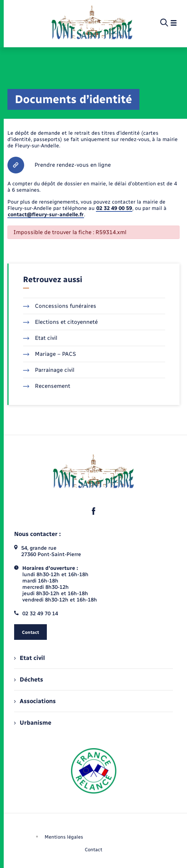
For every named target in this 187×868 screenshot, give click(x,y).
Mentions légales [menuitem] (64, 837)
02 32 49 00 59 (114, 208)
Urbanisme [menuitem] (33, 723)
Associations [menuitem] (35, 701)
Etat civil (40, 338)
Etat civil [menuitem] (30, 658)
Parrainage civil (49, 370)
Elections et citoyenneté (60, 322)
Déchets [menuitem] (29, 679)
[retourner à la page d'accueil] (92, 23)
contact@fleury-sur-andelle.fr (46, 215)
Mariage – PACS (49, 354)
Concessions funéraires (60, 306)
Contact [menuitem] (93, 850)
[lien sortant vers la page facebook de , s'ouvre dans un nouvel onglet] (94, 511)
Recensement (47, 386)
